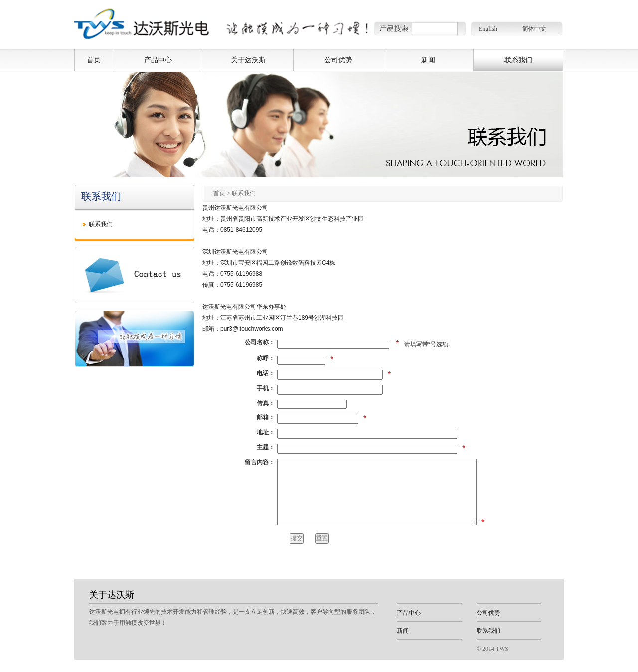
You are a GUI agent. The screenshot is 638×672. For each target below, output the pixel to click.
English (488, 29)
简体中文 (534, 29)
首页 (94, 60)
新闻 (428, 60)
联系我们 (518, 60)
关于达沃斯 (248, 60)
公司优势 (338, 60)
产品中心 (158, 60)
